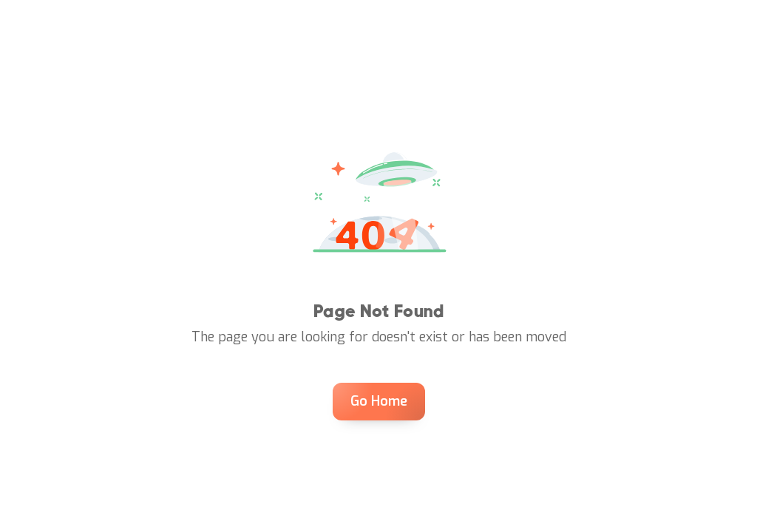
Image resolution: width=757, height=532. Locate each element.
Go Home (379, 401)
